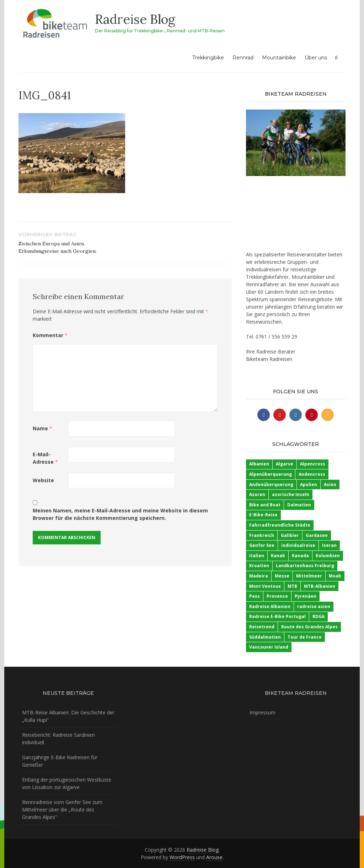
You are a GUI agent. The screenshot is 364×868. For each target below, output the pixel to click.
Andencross (312, 474)
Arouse (214, 857)
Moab (335, 576)
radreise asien (314, 606)
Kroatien (259, 566)
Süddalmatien (265, 637)
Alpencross (313, 464)
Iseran (329, 545)
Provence (277, 596)
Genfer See (262, 545)
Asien (330, 484)
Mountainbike (279, 58)
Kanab (278, 556)
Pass (255, 596)
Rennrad (243, 58)
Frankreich (262, 535)
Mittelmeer (309, 576)
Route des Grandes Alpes (309, 627)
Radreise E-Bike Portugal (277, 616)
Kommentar (50, 335)
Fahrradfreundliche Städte (280, 525)
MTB (292, 586)
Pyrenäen (306, 596)
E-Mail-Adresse (45, 458)
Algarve (285, 464)
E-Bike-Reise (263, 515)
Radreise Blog (135, 19)
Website (43, 480)
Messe (282, 576)
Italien (257, 556)
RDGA (318, 616)
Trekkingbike (208, 58)
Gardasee (317, 535)
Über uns (316, 58)
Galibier (290, 535)
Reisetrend (262, 627)
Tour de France (305, 637)
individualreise (298, 545)
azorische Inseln (291, 494)
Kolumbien (328, 556)
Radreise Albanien (270, 606)
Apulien (309, 484)
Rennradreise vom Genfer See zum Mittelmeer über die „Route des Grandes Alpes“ (62, 810)
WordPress (182, 857)
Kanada (300, 556)
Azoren (257, 494)
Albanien (259, 464)
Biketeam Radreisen (269, 359)
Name (42, 428)
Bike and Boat (265, 505)
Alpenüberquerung (271, 474)
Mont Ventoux (265, 586)
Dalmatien (299, 505)
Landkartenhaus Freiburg (305, 566)
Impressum (263, 712)
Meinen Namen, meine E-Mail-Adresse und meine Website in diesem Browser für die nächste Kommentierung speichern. (120, 514)
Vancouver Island (269, 647)
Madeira (259, 576)
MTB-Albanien (320, 586)
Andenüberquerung (271, 484)
